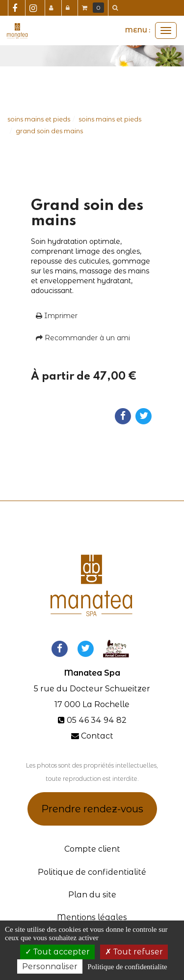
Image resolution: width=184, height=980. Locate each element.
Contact (97, 736)
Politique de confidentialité (92, 872)
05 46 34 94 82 (97, 720)
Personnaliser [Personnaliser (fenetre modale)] (50, 966)
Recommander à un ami (83, 338)
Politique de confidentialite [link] (127, 967)
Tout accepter (57, 952)
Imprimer (57, 316)
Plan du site (92, 895)
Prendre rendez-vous (92, 809)
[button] (117, 8)
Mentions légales (92, 917)
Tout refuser (134, 952)
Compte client (92, 849)
